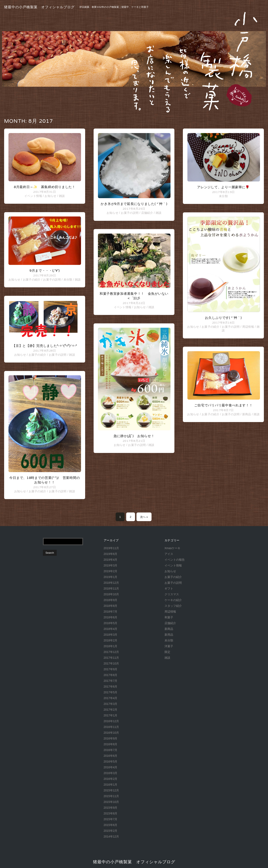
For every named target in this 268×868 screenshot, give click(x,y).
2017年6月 (111, 687)
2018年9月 (111, 600)
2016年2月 (111, 779)
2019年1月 (111, 577)
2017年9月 (111, 669)
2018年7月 (111, 612)
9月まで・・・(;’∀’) (45, 271)
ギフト (169, 588)
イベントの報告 (175, 560)
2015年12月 (111, 790)
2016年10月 (111, 733)
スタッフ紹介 (173, 606)
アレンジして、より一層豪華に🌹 (223, 187)
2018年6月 (111, 617)
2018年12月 (111, 583)
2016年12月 (111, 721)
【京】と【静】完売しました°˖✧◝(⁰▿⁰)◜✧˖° (45, 346)
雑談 (62, 196)
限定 (167, 652)
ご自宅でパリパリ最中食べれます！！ (223, 405)
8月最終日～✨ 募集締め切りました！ (45, 187)
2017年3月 (111, 704)
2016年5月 (111, 762)
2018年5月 (111, 623)
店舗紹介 (147, 213)
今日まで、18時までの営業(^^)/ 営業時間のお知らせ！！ (45, 480)
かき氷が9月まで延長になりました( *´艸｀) (134, 204)
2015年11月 (111, 796)
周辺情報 (248, 327)
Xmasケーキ (173, 548)
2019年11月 (111, 548)
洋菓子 (169, 646)
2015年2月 (111, 831)
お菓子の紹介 (32, 280)
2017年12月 (111, 652)
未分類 (68, 280)
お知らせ (50, 196)
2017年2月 (111, 710)
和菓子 (169, 617)
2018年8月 (111, 606)
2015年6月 (111, 825)
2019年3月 (111, 565)
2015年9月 (111, 808)
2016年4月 (111, 767)
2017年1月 (111, 715)
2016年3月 (111, 773)
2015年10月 (111, 802)
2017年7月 (111, 681)
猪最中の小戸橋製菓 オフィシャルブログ (39, 7)
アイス (169, 554)
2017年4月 (111, 698)
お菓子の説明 (52, 280)
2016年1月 (111, 785)
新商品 (247, 414)
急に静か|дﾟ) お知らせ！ (134, 436)
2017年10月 (111, 663)
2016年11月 (111, 727)
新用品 (169, 635)
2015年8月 (111, 813)
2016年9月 (111, 738)
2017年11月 (111, 658)
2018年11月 (111, 588)
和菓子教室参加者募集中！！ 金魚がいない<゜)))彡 (134, 296)
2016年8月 (111, 744)
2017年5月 (111, 692)
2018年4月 (111, 629)
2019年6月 (111, 554)
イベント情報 (33, 196)
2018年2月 (111, 640)
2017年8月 (111, 675)
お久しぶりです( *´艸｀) (223, 318)
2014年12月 (111, 836)
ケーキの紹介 (173, 600)
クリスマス (172, 594)
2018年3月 (111, 635)
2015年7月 (111, 819)
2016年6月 (111, 756)
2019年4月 (111, 560)
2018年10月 (111, 594)
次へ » (144, 517)
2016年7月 (111, 750)
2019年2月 (111, 571)
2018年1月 (111, 646)
